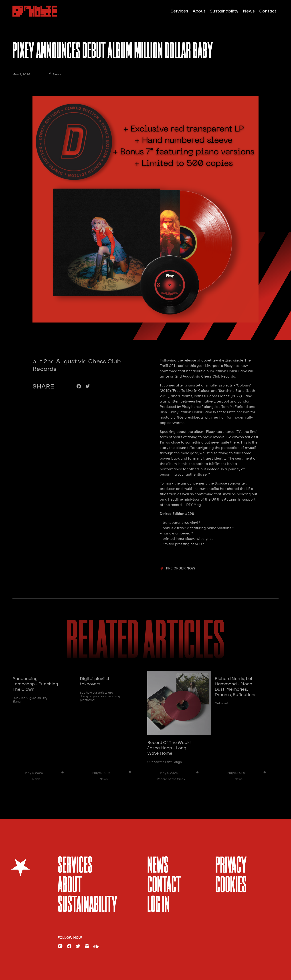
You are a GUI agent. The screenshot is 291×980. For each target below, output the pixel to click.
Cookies (231, 886)
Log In (159, 905)
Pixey (228, 366)
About (199, 11)
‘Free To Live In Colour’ (191, 391)
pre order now (181, 568)
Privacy (231, 866)
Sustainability (224, 11)
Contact (268, 11)
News (249, 11)
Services (179, 11)
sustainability (87, 905)
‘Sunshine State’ (232, 391)
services (75, 866)
